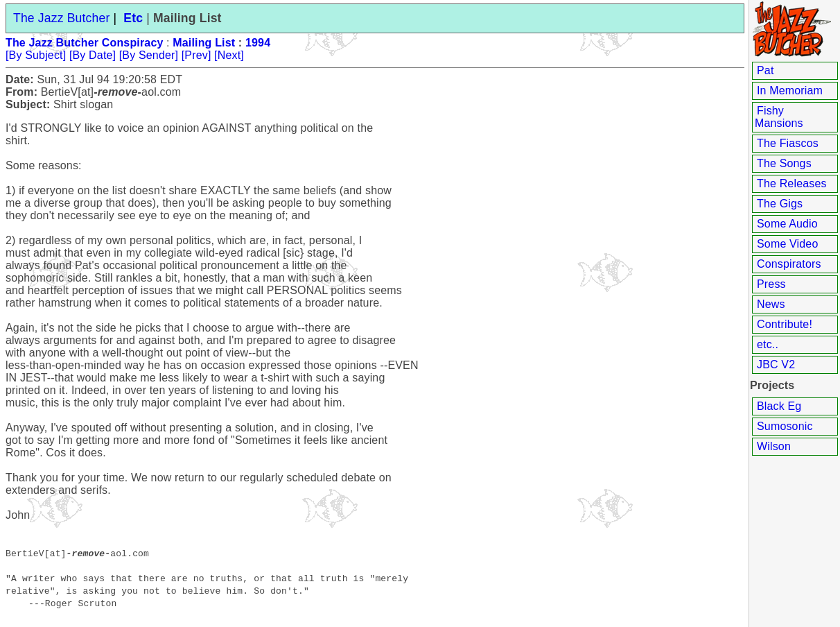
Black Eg (779, 406)
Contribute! (785, 324)
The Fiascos (788, 143)
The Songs (784, 163)
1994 (258, 43)
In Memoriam (790, 91)
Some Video (787, 244)
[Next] (229, 55)
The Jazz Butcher (61, 18)
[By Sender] (149, 55)
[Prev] (196, 55)
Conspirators (789, 264)
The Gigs (780, 204)
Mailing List (204, 43)
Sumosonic (785, 426)
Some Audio (787, 224)
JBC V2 (776, 364)
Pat (765, 70)
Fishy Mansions (779, 117)
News (771, 304)
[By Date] (93, 55)
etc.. (768, 344)
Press (771, 284)
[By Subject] (36, 55)
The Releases (792, 183)
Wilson (774, 446)
